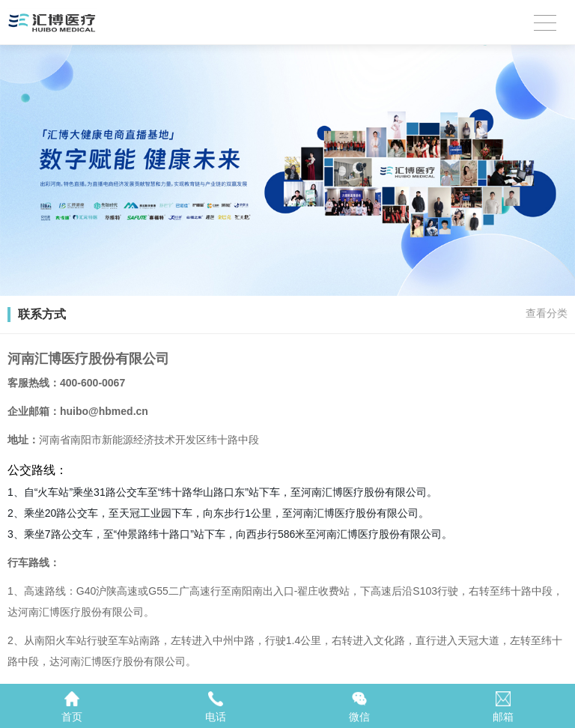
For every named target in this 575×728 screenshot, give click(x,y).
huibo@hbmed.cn (104, 411)
